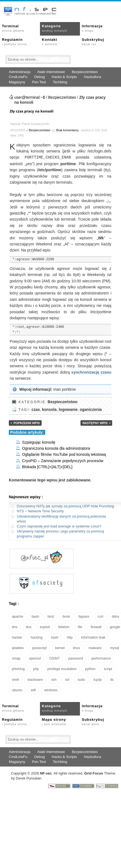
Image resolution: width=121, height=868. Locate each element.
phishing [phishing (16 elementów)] (18, 669)
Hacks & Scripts (64, 77)
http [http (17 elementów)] (70, 637)
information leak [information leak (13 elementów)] (93, 637)
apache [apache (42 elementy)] (18, 616)
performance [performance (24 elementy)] (101, 658)
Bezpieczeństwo (85, 72)
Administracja (20, 72)
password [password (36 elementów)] (76, 658)
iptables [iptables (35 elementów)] (18, 648)
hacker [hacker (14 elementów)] (17, 637)
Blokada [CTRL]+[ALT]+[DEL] (47, 467)
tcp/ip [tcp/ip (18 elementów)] (98, 679)
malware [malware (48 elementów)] (95, 648)
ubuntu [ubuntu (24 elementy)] (17, 690)
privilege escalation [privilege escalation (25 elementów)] (62, 669)
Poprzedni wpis (27, 423)
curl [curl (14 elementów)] (101, 616)
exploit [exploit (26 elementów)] (45, 627)
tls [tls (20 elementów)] (112, 679)
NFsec (46, 773)
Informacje (92, 28)
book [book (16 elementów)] (66, 616)
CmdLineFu (18, 77)
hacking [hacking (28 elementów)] (37, 637)
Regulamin (14, 42)
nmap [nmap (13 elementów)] (16, 658)
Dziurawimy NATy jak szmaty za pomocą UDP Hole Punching (65, 506)
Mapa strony (54, 721)
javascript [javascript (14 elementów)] (40, 648)
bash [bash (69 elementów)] (35, 616)
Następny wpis (95, 423)
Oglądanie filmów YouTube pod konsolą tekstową (64, 454)
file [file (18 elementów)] (80, 627)
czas (36, 409)
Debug (39, 77)
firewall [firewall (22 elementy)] (96, 627)
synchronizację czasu (91, 372)
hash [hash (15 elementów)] (55, 637)
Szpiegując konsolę (39, 442)
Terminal (13, 28)
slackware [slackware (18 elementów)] (35, 679)
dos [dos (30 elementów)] (29, 627)
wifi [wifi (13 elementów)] (33, 690)
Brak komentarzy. (68, 130)
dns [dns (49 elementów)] (15, 627)
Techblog (60, 82)
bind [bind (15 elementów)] (51, 616)
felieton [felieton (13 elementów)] (64, 627)
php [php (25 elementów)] (36, 669)
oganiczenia (91, 409)
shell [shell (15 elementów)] (15, 679)
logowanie (68, 409)
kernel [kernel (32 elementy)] (60, 648)
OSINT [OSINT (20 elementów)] (55, 658)
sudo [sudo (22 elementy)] (81, 679)
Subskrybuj (93, 42)
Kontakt (50, 42)
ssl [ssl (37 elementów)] (67, 679)
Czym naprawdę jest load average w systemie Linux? (59, 526)
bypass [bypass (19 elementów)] (84, 616)
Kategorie (55, 28)
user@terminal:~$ (30, 97)
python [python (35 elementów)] (90, 669)
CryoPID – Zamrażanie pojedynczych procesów (63, 460)
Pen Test (39, 82)
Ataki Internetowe (51, 72)
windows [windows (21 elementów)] (51, 690)
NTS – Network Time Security (40, 511)
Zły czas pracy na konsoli (32, 111)
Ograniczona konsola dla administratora (56, 448)
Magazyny (17, 82)
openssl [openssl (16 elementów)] (35, 658)
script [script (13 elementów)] (108, 669)
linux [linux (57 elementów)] (77, 648)
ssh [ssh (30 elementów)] (54, 679)
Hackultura (92, 77)
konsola (49, 409)
